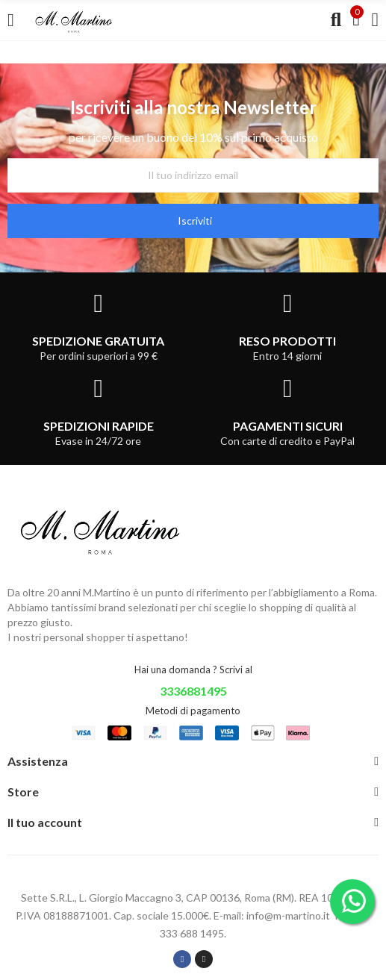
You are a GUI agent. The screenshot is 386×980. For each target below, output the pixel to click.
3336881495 (193, 691)
